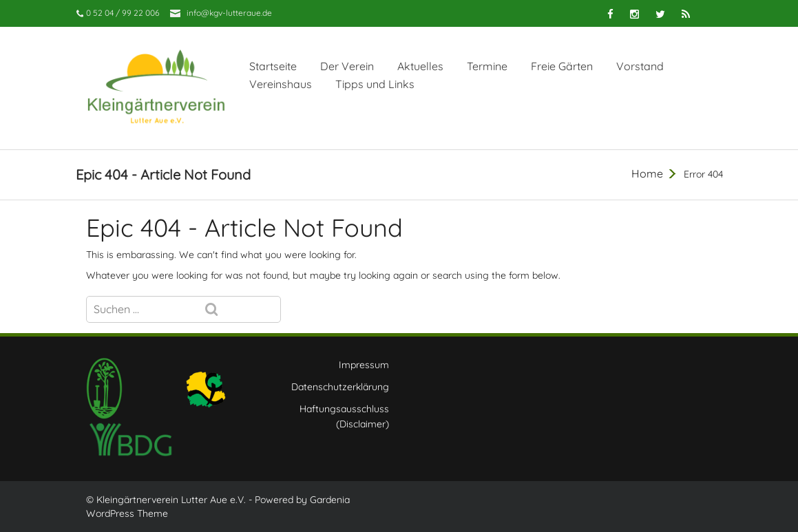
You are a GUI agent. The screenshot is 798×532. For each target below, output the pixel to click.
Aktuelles (420, 66)
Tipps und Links (375, 84)
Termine (487, 66)
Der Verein (347, 66)
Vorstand (640, 66)
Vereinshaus (281, 84)
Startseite (273, 66)
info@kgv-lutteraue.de (229, 13)
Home (647, 173)
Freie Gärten (562, 66)
